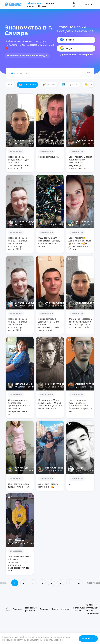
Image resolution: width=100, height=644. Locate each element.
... (79, 583)
